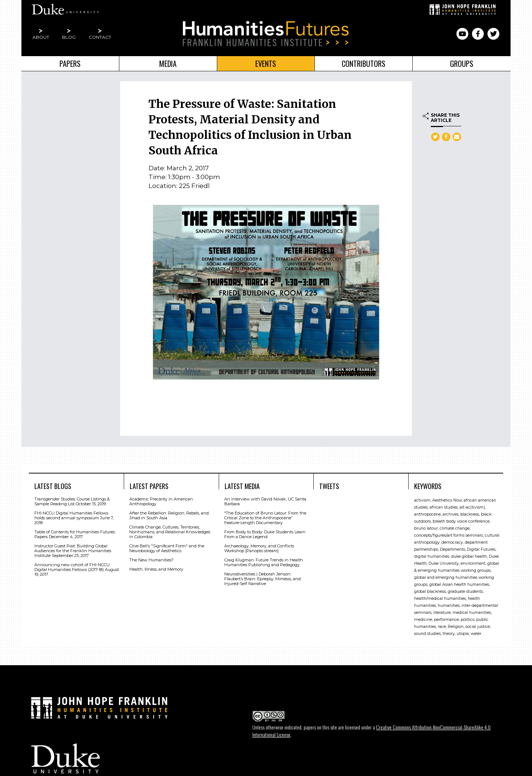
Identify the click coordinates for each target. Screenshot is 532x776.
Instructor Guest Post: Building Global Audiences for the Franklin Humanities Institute (73, 551)
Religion (456, 627)
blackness (470, 514)
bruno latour (426, 528)
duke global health (469, 556)
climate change (455, 528)
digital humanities (432, 556)
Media (168, 64)
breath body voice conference (461, 521)
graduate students (465, 592)
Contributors (364, 64)
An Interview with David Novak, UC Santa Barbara (265, 501)
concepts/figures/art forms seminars (449, 535)
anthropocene (427, 514)
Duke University (444, 563)
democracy (452, 542)
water (476, 634)
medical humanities (472, 613)
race (442, 627)
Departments (453, 549)
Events (266, 64)
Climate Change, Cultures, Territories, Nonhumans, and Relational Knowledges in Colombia (170, 532)
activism (422, 500)
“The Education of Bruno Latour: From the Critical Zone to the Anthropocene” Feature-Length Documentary (265, 518)
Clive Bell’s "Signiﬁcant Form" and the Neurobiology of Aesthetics (167, 548)
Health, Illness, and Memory (156, 569)
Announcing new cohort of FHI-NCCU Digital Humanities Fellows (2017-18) (72, 567)
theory (449, 634)
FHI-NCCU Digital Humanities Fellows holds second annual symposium (71, 515)
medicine (423, 620)
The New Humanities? (151, 560)
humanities (449, 606)
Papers (70, 64)
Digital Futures (481, 549)
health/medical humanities (440, 599)
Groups (462, 64)
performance (446, 620)
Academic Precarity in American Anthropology (161, 501)
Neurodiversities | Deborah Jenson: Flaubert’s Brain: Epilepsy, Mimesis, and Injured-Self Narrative (262, 579)
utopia (463, 634)
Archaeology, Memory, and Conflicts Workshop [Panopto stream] (259, 548)
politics (468, 620)
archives (451, 514)
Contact (100, 37)
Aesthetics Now (447, 500)
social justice (478, 627)
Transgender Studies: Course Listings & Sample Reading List (72, 501)
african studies (444, 507)
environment (473, 563)
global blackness (430, 592)
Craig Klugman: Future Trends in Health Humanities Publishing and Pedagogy (264, 562)
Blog (69, 37)
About (41, 37)
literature (442, 613)
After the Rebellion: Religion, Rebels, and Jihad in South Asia (169, 515)
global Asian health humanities (459, 584)
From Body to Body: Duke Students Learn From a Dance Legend (265, 534)
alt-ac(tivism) (472, 507)
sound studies (427, 634)
